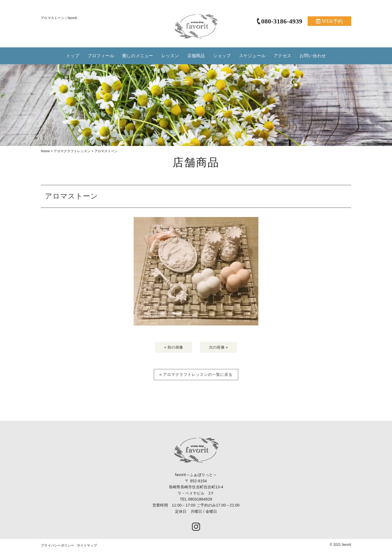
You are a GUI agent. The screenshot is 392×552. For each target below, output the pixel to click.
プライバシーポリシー (58, 547)
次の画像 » (218, 349)
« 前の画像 (174, 349)
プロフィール (101, 56)
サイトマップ (87, 547)
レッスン (170, 56)
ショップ (222, 56)
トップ (73, 56)
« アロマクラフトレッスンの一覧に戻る (196, 376)
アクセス (282, 56)
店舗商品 (196, 56)
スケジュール (252, 56)
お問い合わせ (313, 56)
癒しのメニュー (138, 56)
